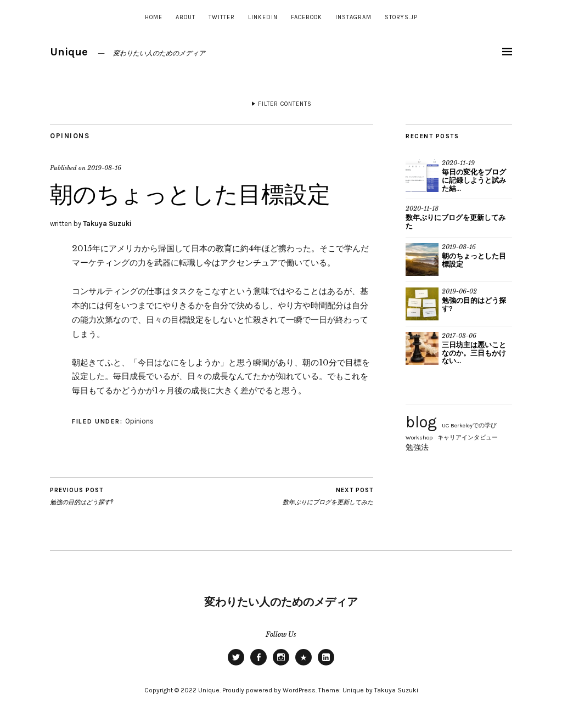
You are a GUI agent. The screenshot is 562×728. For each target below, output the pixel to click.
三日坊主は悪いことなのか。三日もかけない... (474, 353)
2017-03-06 (459, 336)
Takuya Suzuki (107, 224)
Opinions (70, 136)
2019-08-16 (104, 168)
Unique (69, 52)
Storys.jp (401, 17)
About (186, 17)
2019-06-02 (459, 291)
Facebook (307, 17)
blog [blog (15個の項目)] (421, 422)
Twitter (222, 17)
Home (154, 17)
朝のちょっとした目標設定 (474, 260)
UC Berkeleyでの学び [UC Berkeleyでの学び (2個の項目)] (469, 425)
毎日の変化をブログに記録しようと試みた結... (474, 180)
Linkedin (263, 17)
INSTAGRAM (353, 17)
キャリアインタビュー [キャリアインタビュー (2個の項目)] (468, 438)
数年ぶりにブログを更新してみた (328, 496)
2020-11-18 (422, 208)
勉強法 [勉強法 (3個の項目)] (417, 447)
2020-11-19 (458, 163)
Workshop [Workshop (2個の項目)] (419, 438)
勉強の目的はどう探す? (82, 496)
